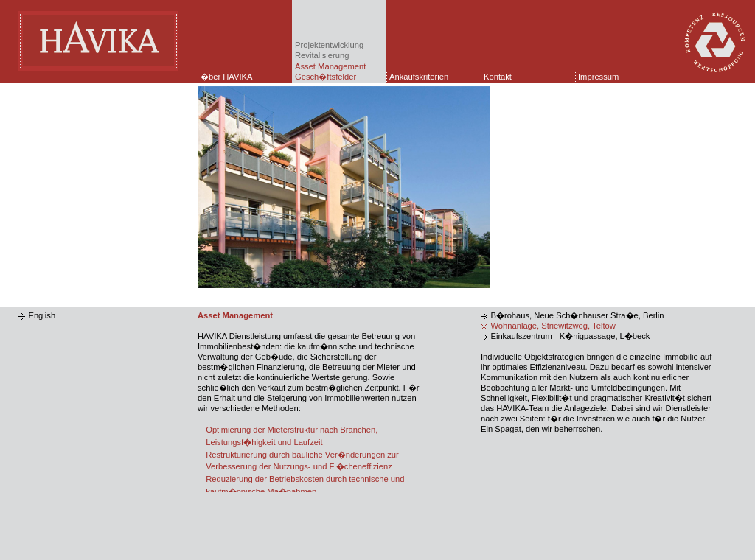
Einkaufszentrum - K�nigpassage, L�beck (570, 336)
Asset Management (330, 66)
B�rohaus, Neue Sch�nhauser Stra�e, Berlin (577, 315)
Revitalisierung (322, 55)
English (42, 315)
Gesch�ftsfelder (326, 77)
